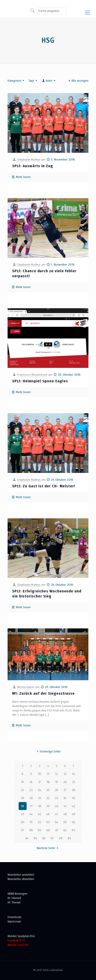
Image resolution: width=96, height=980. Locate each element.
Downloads (15, 917)
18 (48, 782)
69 (69, 838)
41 (65, 806)
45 (40, 814)
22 (23, 790)
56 (73, 822)
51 (31, 822)
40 (57, 806)
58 (31, 830)
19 (56, 782)
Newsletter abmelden (21, 879)
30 (31, 798)
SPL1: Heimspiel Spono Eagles (40, 381)
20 (65, 782)
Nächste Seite (48, 848)
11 (48, 774)
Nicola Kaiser (26, 687)
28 (74, 790)
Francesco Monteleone (32, 375)
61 (57, 830)
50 (23, 822)
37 (31, 806)
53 (48, 822)
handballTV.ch (16, 940)
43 (23, 814)
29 (23, 798)
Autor (49, 81)
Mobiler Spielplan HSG (21, 936)
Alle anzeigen (78, 81)
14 (73, 774)
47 (57, 814)
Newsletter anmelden (21, 875)
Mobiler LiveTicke (18, 945)
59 (40, 830)
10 (40, 774)
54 (56, 822)
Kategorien (17, 81)
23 (31, 790)
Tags (33, 81)
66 (44, 838)
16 (31, 782)
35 (73, 798)
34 (65, 798)
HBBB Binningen (17, 894)
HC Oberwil (14, 898)
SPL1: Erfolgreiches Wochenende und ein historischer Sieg (47, 594)
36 (23, 806)
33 (56, 798)
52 (40, 822)
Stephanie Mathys (29, 160)
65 (35, 838)
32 (48, 798)
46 (48, 814)
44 (31, 814)
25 (48, 790)
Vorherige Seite (48, 751)
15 (23, 782)
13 (65, 774)
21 (73, 782)
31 (40, 798)
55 (65, 822)
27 (65, 790)
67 (52, 838)
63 (73, 830)
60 (48, 830)
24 (40, 790)
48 (65, 814)
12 (56, 774)
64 (27, 838)
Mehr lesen (23, 177)
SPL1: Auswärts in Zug (33, 166)
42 (73, 806)
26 (56, 790)
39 (48, 806)
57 (23, 830)
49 (73, 814)
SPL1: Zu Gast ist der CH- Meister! (44, 486)
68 (61, 838)
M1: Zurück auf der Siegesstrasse (43, 693)
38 (40, 806)
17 (40, 782)
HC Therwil (14, 902)
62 (65, 830)
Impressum (14, 921)
